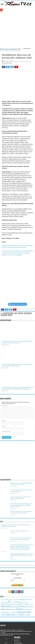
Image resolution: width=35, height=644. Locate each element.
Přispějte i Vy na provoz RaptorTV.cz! (19, 507)
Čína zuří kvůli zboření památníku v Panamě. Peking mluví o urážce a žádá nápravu (17, 342)
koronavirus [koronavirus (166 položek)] (6, 580)
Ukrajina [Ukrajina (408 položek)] (22, 589)
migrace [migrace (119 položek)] (20, 580)
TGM (4, 61)
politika (24, 62)
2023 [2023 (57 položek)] (5, 576)
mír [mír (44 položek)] (24, 581)
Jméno (4, 397)
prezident (4, 292)
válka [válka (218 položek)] (13, 591)
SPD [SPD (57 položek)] (2, 589)
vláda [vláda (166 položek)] (3, 591)
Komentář (5, 382)
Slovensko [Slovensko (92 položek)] (26, 586)
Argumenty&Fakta (5, 633)
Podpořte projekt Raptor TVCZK (17, 551)
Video (13, 49)
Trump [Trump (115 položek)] (15, 589)
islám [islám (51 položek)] (22, 579)
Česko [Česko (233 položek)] (21, 591)
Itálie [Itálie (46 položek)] (24, 579)
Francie (21, 290)
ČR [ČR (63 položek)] (25, 591)
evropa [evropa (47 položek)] (13, 579)
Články (12, 62)
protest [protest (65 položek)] (27, 583)
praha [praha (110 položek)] (15, 583)
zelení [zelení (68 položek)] (17, 591)
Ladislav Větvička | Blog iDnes (8, 638)
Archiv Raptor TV (19, 49)
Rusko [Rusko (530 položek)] (20, 586)
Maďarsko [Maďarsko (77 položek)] (14, 581)
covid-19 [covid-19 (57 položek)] (18, 576)
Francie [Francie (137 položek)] (17, 578)
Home (2, 49)
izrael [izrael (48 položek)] (27, 579)
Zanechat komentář (8, 64)
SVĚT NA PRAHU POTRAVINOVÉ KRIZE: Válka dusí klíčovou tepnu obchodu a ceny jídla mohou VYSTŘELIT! (21, 482)
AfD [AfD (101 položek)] (7, 576)
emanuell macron (8, 290)
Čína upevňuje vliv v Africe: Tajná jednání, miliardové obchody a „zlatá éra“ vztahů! (17, 319)
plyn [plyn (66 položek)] (12, 583)
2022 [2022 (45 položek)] (2, 576)
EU (16, 290)
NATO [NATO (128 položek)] (27, 580)
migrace (16, 62)
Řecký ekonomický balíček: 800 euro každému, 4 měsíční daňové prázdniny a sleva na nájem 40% (22, 532)
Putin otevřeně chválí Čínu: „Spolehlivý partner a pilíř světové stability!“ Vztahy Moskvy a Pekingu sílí (17, 365)
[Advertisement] (17, 30)
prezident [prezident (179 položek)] (21, 583)
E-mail (4, 402)
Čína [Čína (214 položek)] (28, 591)
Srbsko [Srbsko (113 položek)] (6, 589)
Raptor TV (8, 49)
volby (10, 63)
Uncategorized (5, 63)
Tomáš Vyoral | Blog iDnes (7, 635)
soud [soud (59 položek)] (31, 586)
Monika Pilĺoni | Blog (5, 641)
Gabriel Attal (28, 290)
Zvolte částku (17, 554)
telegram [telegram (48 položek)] (10, 589)
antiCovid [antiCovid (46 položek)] (11, 576)
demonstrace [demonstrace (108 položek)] (25, 576)
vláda (10, 292)
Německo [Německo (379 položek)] (6, 583)
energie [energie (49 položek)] (6, 579)
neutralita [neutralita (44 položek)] (31, 581)
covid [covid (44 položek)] (14, 576)
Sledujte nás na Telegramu (17, 281)
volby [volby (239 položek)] (8, 591)
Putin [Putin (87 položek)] (31, 583)
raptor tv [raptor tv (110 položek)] (13, 586)
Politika (20, 62)
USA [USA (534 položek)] (29, 589)
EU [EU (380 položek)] (10, 578)
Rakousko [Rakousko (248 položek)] (5, 586)
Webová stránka (6, 408)
